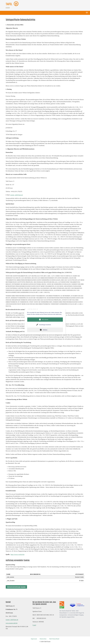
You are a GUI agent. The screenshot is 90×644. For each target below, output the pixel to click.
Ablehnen (45, 330)
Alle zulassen (45, 320)
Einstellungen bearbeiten (45, 325)
